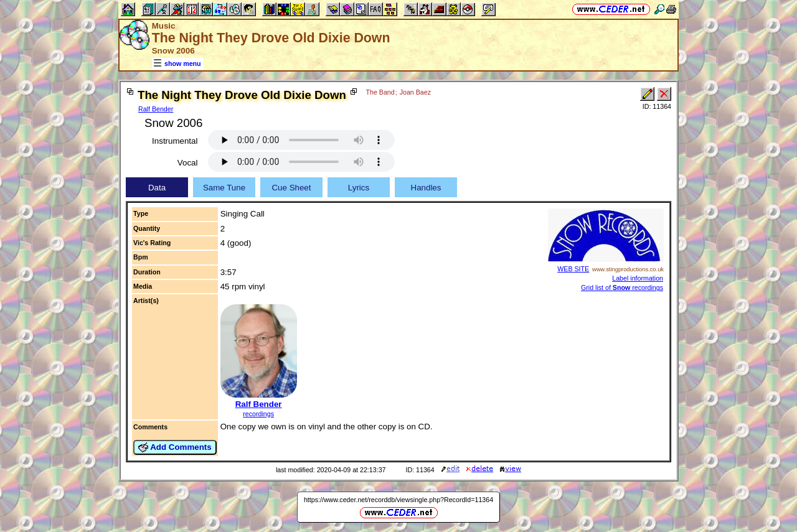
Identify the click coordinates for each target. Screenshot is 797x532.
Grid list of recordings (622, 287)
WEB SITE (573, 269)
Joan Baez (415, 92)
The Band (380, 92)
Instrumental (175, 141)
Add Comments (175, 447)
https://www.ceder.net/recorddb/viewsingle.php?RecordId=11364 (398, 500)
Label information (638, 278)
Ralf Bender (156, 109)
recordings (258, 414)
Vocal (188, 163)
